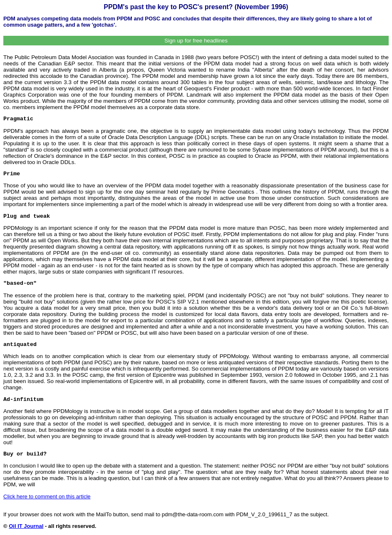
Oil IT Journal (26, 526)
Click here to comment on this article (47, 496)
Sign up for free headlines (196, 41)
